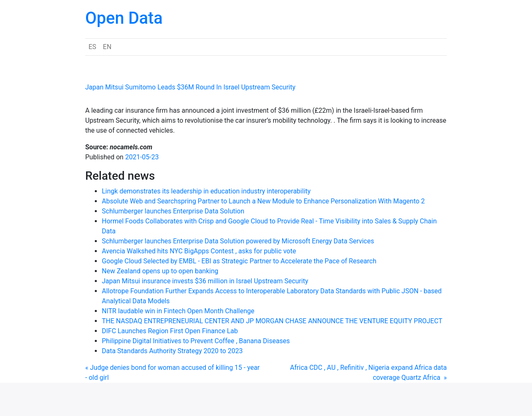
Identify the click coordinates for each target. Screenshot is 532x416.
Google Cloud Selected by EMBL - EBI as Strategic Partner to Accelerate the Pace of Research (239, 261)
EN (107, 47)
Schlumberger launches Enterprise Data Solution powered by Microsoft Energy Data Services (238, 241)
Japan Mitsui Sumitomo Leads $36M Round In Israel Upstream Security (190, 87)
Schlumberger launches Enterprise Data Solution (173, 211)
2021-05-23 (142, 157)
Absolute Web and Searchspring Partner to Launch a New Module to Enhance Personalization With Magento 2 (263, 201)
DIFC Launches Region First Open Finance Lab (170, 331)
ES (92, 47)
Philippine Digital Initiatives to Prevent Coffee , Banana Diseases (196, 341)
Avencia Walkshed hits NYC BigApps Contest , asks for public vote (199, 251)
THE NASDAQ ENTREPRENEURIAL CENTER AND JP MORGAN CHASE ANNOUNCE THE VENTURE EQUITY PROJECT (272, 321)
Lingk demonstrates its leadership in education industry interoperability (206, 191)
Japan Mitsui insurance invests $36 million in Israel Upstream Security (205, 281)
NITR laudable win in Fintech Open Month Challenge (178, 311)
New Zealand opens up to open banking (160, 271)
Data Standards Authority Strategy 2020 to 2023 (172, 351)
